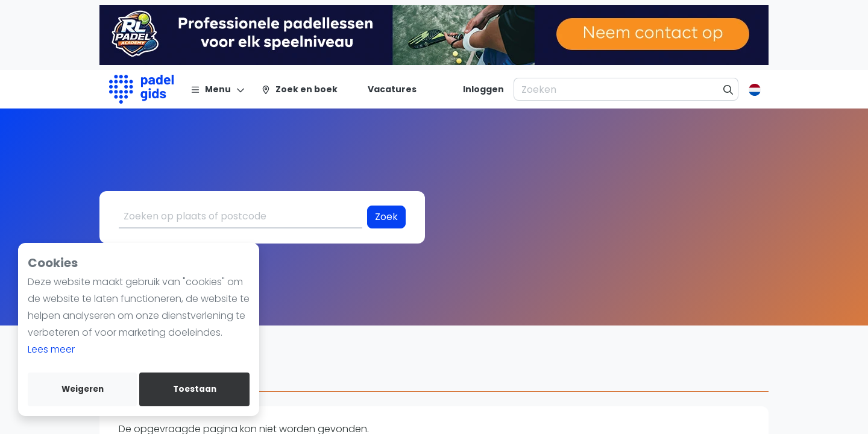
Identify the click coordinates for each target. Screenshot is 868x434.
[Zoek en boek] (299, 89)
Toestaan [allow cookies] (195, 389)
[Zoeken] (728, 89)
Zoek (386, 217)
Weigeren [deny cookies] (83, 389)
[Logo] (141, 89)
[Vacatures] (385, 89)
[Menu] (218, 89)
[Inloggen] (483, 89)
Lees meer (51, 349)
